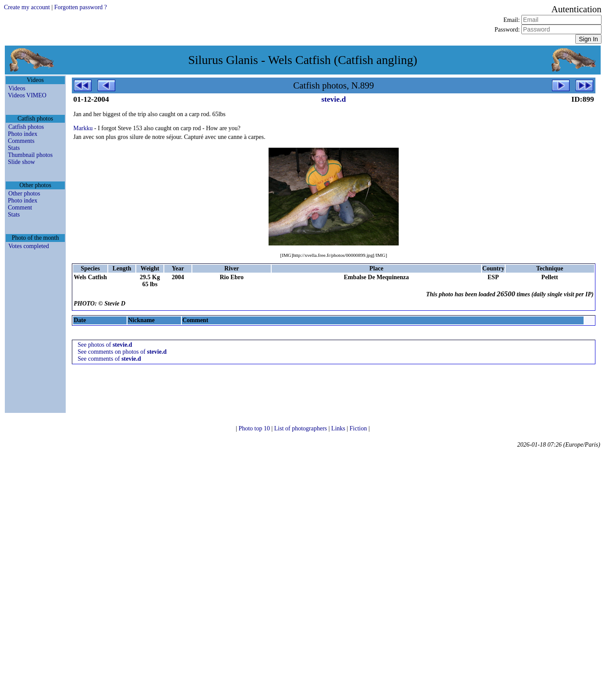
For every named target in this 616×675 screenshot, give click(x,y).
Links (339, 428)
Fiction (359, 428)
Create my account (27, 7)
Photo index (23, 134)
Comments (21, 141)
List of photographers (301, 428)
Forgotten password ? (81, 7)
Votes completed (29, 246)
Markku (83, 128)
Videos (17, 88)
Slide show (21, 162)
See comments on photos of (122, 352)
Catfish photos (26, 127)
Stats (14, 148)
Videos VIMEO (27, 95)
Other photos (24, 194)
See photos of (105, 345)
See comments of (109, 359)
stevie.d (333, 99)
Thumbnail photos (30, 155)
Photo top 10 (255, 428)
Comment (20, 208)
